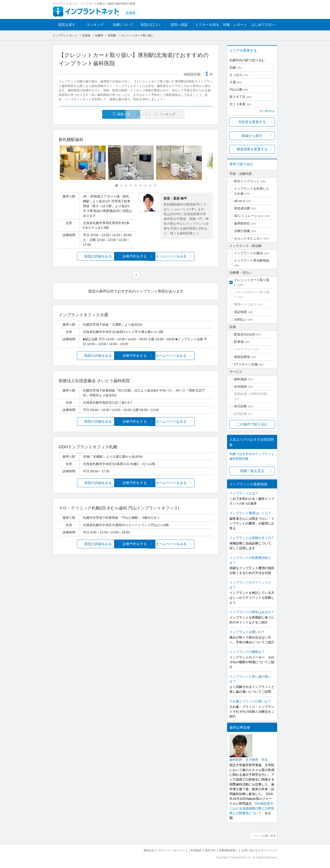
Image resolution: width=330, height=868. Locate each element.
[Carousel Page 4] (131, 186)
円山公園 (239, 89)
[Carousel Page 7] (145, 186)
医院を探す (67, 25)
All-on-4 (239, 201)
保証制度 (240, 312)
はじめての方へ (263, 25)
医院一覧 (90, 114)
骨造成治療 (242, 208)
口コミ (138, 114)
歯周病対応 (242, 223)
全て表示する (267, 111)
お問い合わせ (247, 850)
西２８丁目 (240, 97)
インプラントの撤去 (248, 253)
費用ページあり (245, 304)
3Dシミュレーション (249, 216)
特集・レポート (235, 25)
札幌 (236, 68)
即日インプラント (247, 181)
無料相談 (240, 379)
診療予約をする (136, 256)
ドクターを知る (207, 25)
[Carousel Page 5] (136, 186)
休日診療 (240, 406)
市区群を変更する (252, 122)
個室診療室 (242, 357)
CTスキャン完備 (246, 364)
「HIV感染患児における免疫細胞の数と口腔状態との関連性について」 (252, 808)
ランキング (95, 25)
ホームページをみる (187, 256)
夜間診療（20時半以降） (252, 394)
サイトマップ (268, 850)
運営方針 (206, 850)
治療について (123, 25)
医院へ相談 (179, 25)
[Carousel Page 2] (121, 186)
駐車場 (239, 342)
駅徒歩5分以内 (245, 334)
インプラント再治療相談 (252, 260)
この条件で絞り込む (252, 424)
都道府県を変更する (252, 149)
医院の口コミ (151, 25)
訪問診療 (240, 414)
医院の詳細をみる (84, 256)
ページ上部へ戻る (264, 836)
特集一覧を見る (252, 471)
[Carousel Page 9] (155, 186)
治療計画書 (242, 231)
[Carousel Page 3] (126, 186)
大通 (236, 82)
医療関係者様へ (225, 850)
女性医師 (240, 387)
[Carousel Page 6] (141, 186)
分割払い (240, 319)
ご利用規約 (189, 850)
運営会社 (140, 850)
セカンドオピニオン (248, 238)
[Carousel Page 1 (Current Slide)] (117, 186)
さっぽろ (239, 75)
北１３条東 (240, 104)
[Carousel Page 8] (150, 186)
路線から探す (252, 136)
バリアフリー (244, 349)
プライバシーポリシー (164, 850)
